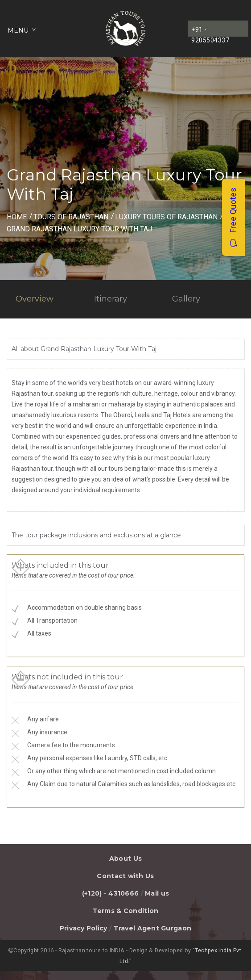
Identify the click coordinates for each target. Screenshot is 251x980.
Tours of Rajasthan (71, 217)
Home (17, 217)
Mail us (157, 893)
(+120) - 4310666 (110, 893)
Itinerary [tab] (111, 299)
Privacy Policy (84, 928)
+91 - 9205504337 (210, 31)
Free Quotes (233, 217)
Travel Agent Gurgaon (153, 928)
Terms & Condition (126, 911)
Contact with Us (125, 876)
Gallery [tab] (186, 299)
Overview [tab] (35, 299)
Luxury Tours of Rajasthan (166, 217)
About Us (125, 859)
